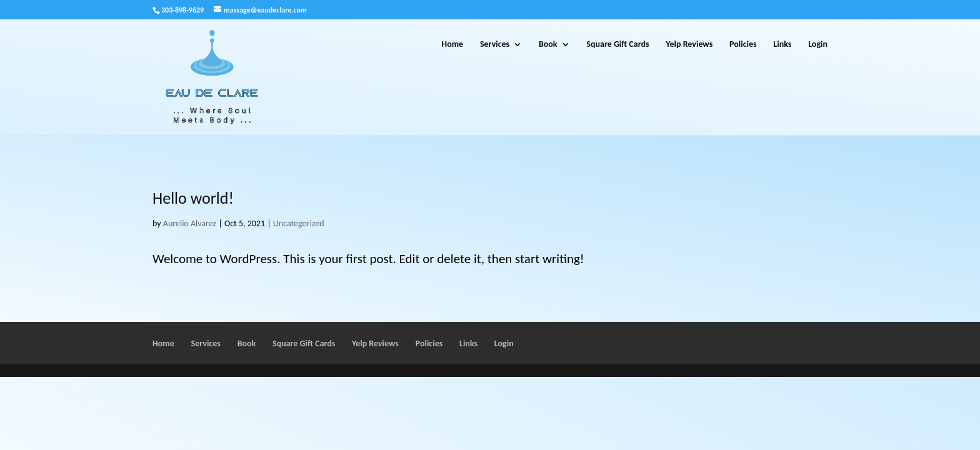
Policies (743, 45)
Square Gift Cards (617, 45)
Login (818, 45)
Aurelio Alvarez (190, 223)
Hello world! (193, 198)
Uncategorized (299, 223)
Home (452, 45)
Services (495, 45)
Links (782, 45)
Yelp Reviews (689, 45)
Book (548, 45)
